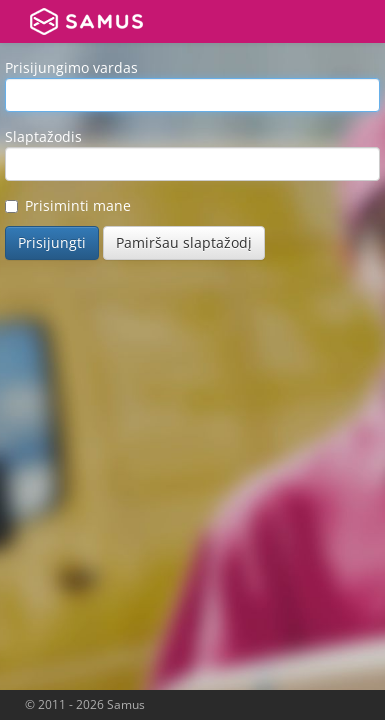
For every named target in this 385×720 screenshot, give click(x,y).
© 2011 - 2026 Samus (85, 704)
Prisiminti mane (68, 205)
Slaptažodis (43, 136)
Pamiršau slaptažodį (184, 242)
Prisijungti (52, 242)
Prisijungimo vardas (71, 67)
